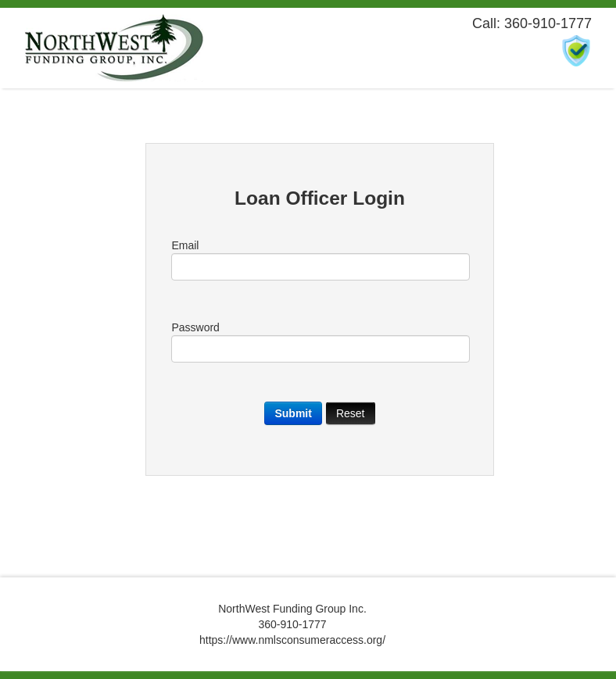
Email (319, 260)
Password (319, 342)
